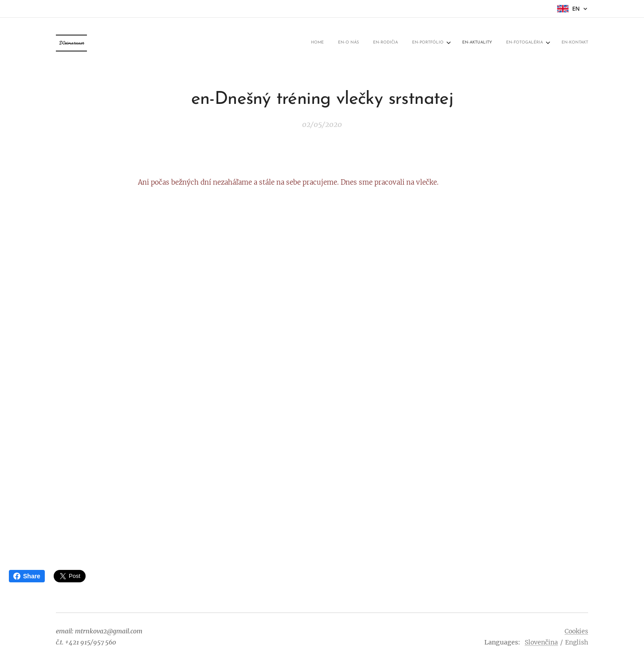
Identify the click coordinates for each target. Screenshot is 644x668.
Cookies (576, 631)
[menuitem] (497, 43)
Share (27, 576)
